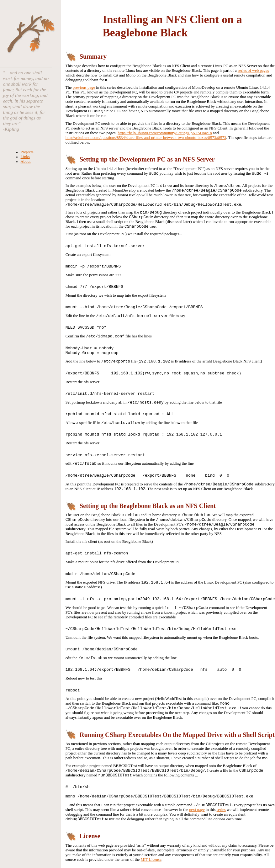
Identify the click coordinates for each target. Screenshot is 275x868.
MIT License (151, 860)
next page (197, 810)
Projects (27, 152)
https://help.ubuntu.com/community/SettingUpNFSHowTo (165, 133)
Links (25, 157)
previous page (84, 87)
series (221, 810)
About (26, 161)
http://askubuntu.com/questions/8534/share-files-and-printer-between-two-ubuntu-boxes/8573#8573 (146, 138)
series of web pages (253, 71)
